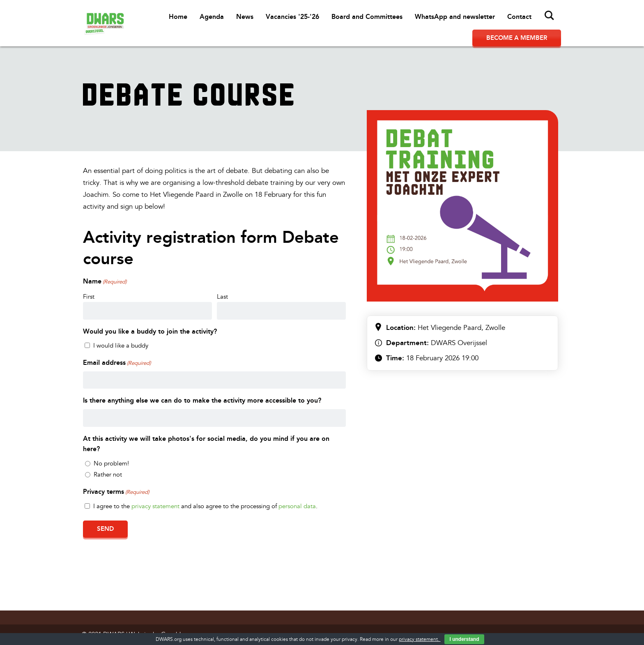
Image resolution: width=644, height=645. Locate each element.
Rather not (108, 475)
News (245, 17)
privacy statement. (420, 639)
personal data (297, 506)
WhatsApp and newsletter (455, 17)
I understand (464, 639)
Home (178, 17)
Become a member (517, 38)
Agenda (212, 17)
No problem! (111, 464)
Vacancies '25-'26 (292, 17)
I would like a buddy (121, 346)
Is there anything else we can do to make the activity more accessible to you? (202, 400)
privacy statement (155, 506)
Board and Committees (367, 17)
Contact (519, 17)
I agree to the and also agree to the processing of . (205, 506)
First (89, 297)
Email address (117, 363)
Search (550, 16)
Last (222, 297)
